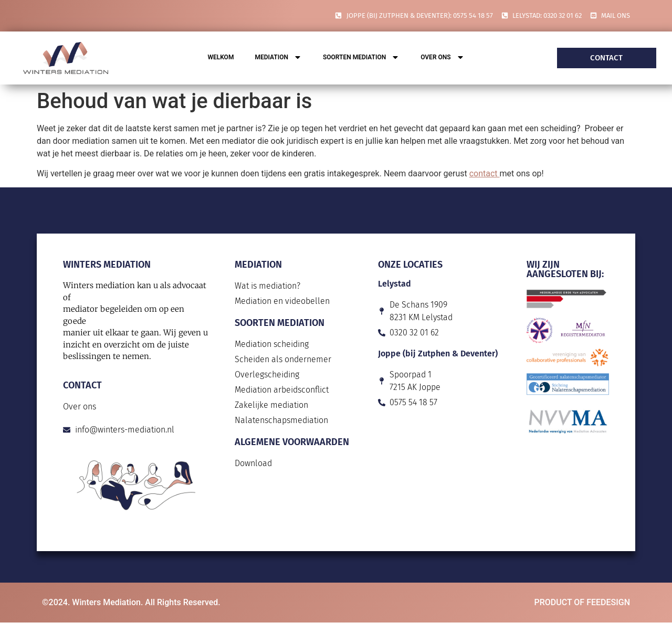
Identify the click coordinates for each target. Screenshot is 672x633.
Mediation (278, 58)
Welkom (220, 57)
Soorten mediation (361, 58)
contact (485, 173)
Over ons (442, 58)
